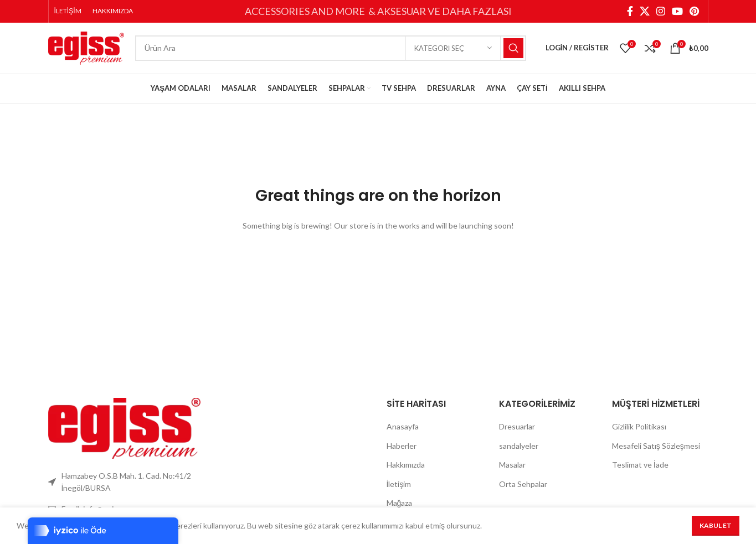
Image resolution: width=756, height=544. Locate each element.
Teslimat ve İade (640, 472)
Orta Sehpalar (523, 492)
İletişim (399, 492)
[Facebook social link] (630, 12)
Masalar (512, 472)
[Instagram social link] (661, 12)
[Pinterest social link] (694, 12)
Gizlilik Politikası (639, 434)
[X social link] (645, 12)
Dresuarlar (517, 434)
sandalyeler (519, 453)
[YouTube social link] (677, 12)
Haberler (402, 453)
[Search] (331, 53)
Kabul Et (716, 525)
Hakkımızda (406, 472)
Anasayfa (403, 434)
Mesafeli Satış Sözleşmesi (656, 453)
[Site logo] (86, 51)
